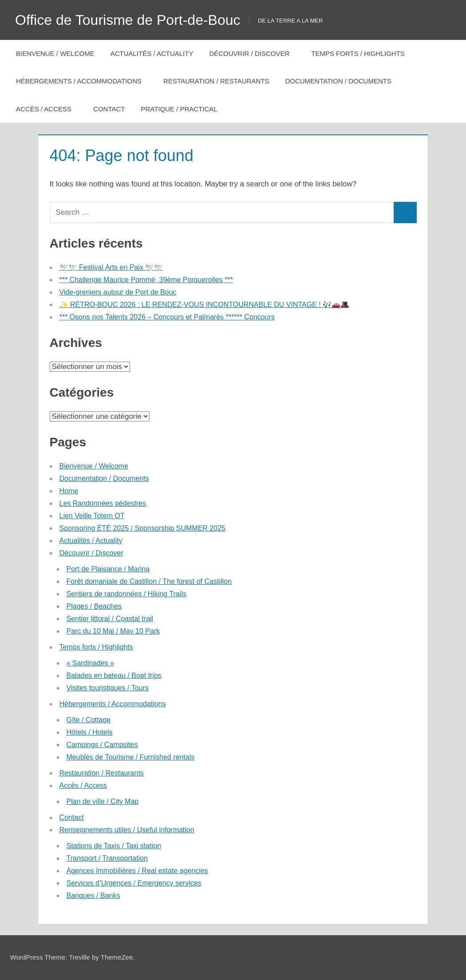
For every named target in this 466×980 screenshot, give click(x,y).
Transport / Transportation (107, 858)
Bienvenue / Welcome (55, 53)
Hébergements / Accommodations (83, 81)
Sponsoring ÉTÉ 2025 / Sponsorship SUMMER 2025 (142, 528)
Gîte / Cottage (89, 720)
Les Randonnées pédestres (103, 503)
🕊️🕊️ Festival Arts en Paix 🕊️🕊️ (111, 267)
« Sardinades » (91, 663)
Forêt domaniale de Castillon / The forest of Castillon (149, 581)
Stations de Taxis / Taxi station (114, 846)
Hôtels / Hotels (90, 732)
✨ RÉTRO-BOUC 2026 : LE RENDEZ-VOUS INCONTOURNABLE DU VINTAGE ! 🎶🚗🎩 (205, 305)
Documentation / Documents (338, 81)
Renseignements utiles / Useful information (127, 830)
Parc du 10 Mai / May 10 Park (113, 631)
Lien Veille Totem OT (92, 516)
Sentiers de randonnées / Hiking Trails (126, 594)
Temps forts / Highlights (363, 53)
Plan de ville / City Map (103, 801)
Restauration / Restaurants (216, 81)
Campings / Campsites (102, 745)
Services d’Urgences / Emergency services (134, 883)
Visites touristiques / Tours (108, 688)
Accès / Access (48, 109)
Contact (109, 109)
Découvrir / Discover (254, 53)
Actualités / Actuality (152, 53)
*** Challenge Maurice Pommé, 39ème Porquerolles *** (146, 280)
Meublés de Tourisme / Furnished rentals (131, 757)
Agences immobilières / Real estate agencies (137, 871)
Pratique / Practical (184, 109)
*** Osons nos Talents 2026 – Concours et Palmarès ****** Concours (167, 317)
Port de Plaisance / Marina (108, 569)
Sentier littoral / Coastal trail (110, 619)
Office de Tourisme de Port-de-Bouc (128, 20)
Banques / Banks (93, 895)
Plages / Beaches (94, 606)
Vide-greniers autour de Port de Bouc (118, 292)
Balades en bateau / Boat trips (114, 675)
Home (69, 491)
